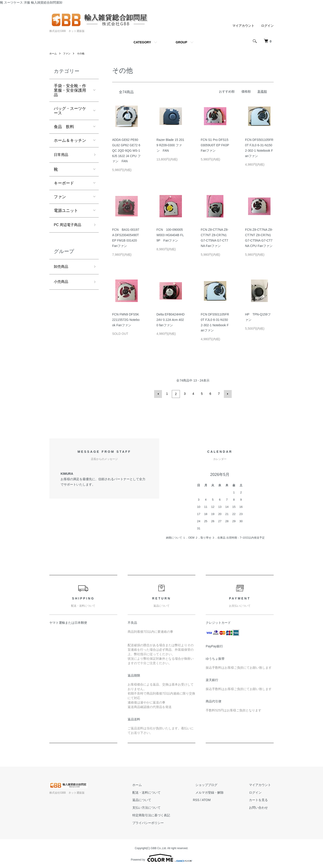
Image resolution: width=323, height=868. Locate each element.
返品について (155, 799)
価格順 (246, 91)
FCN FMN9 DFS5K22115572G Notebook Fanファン (126, 320)
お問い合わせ (261, 807)
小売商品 (62, 285)
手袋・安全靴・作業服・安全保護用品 (70, 90)
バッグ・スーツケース (70, 111)
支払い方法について (159, 807)
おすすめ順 (227, 91)
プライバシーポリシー (161, 822)
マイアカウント (243, 26)
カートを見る (261, 799)
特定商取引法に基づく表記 (164, 815)
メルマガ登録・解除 (217, 792)
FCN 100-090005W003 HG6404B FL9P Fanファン (170, 235)
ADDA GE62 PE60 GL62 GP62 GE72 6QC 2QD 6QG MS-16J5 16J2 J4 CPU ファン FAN (126, 150)
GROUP (181, 42)
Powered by (161, 857)
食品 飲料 (64, 127)
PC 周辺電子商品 (69, 226)
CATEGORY (142, 42)
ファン (68, 53)
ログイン (267, 26)
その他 (82, 53)
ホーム (53, 53)
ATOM (217, 799)
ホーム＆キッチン (70, 140)
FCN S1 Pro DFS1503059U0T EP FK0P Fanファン (215, 145)
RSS (206, 799)
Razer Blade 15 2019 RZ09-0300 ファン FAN (170, 145)
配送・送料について (159, 792)
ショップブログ (214, 784)
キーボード (64, 184)
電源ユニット (66, 211)
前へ (159, 394)
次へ (227, 394)
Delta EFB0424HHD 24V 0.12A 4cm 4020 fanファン (171, 320)
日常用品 (62, 155)
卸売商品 (62, 269)
